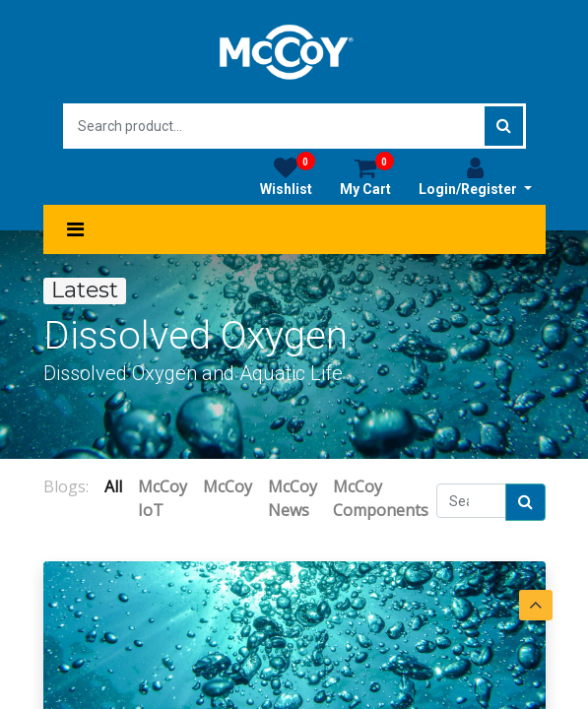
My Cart (367, 176)
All (113, 486)
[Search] (525, 502)
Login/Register (475, 176)
